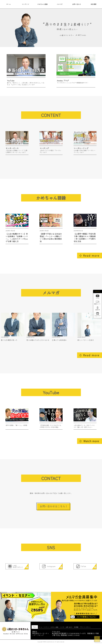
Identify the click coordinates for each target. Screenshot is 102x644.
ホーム (40, 627)
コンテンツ (25, 4)
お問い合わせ (76, 4)
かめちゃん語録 (42, 4)
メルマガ (60, 4)
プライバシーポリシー (85, 627)
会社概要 (76, 627)
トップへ (97, 640)
